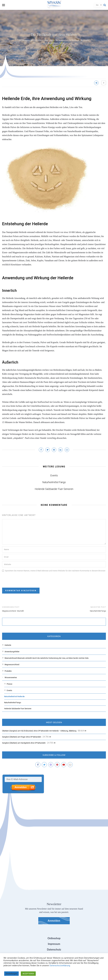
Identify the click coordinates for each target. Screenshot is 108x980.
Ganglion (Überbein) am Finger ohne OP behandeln (22, 737)
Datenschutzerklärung (60, 966)
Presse (9, 684)
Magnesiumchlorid (12, 665)
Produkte (8, 671)
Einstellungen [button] (11, 974)
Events (54, 475)
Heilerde (8, 645)
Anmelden (54, 921)
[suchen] (49, 622)
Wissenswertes (11, 678)
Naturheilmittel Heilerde (14, 697)
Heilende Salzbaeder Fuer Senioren (54, 489)
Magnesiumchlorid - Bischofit (13, 611)
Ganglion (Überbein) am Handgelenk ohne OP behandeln (24, 743)
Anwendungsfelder (12, 652)
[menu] (4, 5)
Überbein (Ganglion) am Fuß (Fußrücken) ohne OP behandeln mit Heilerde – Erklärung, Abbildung (39, 731)
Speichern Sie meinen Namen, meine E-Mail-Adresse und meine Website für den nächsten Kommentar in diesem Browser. (55, 571)
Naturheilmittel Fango (54, 482)
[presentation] (23, 579)
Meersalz (47, 658)
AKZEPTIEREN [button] (28, 974)
